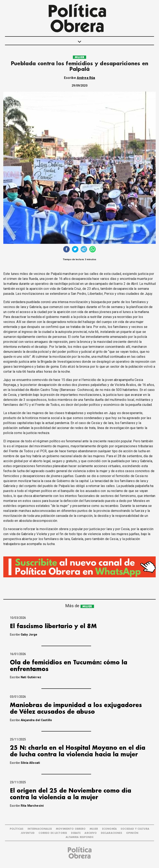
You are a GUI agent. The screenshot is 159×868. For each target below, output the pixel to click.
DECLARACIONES (111, 833)
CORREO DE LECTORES (53, 833)
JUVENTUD (28, 833)
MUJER (79, 57)
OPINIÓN (132, 833)
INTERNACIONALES (40, 829)
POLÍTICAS (17, 829)
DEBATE (76, 833)
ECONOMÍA (109, 829)
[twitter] (75, 250)
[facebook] (66, 250)
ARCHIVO (91, 833)
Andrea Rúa (86, 78)
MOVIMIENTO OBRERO (71, 829)
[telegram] (84, 250)
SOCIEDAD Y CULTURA (135, 829)
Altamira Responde (79, 837)
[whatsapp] (93, 250)
